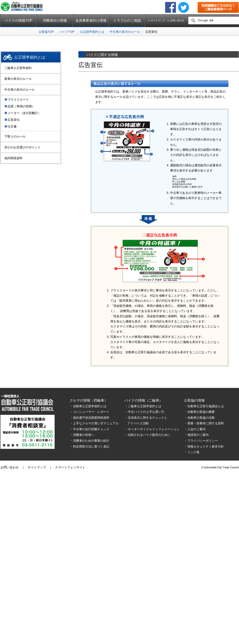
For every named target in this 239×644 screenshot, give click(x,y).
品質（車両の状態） (21, 106)
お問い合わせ (177, 20)
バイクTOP (67, 32)
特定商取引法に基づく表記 (91, 446)
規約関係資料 (13, 158)
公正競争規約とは (92, 32)
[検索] (213, 20)
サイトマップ (158, 20)
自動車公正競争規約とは (90, 406)
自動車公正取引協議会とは (206, 406)
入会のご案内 (197, 429)
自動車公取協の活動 (201, 418)
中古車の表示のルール (125, 32)
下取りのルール (15, 136)
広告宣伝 (14, 120)
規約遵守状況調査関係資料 (91, 418)
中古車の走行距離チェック (91, 429)
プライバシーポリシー (203, 441)
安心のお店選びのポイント (23, 147)
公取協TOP (46, 32)
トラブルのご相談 (127, 20)
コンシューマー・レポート (91, 412)
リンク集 (193, 452)
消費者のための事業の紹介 (91, 441)
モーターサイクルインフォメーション (154, 429)
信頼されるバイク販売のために (149, 435)
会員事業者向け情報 (91, 20)
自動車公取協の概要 (201, 412)
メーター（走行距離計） (24, 113)
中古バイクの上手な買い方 (146, 412)
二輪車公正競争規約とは (145, 406)
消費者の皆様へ (84, 435)
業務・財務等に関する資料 (206, 423)
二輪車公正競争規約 (18, 68)
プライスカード (18, 100)
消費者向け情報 (55, 20)
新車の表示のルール (18, 79)
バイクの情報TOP (19, 20)
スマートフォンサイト (70, 467)
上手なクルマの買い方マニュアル (96, 423)
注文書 (12, 126)
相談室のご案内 (198, 435)
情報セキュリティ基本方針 (206, 446)
